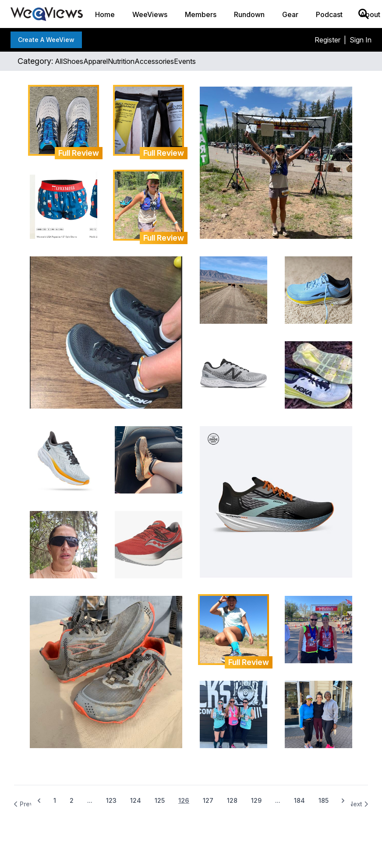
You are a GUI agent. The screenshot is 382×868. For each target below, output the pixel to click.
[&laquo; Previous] (39, 801)
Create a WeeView (46, 40)
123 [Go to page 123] (111, 800)
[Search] (364, 14)
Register (327, 40)
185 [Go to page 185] (324, 800)
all (59, 61)
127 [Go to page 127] (208, 800)
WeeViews (150, 14)
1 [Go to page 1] (55, 800)
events (185, 61)
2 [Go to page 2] (72, 800)
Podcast (329, 14)
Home (105, 14)
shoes (73, 61)
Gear (290, 14)
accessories (154, 61)
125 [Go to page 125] (160, 800)
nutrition (121, 61)
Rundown (249, 14)
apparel (95, 61)
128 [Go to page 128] (232, 800)
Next (358, 804)
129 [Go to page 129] (256, 800)
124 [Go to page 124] (136, 800)
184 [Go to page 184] (299, 800)
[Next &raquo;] (343, 801)
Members (201, 14)
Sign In (361, 40)
